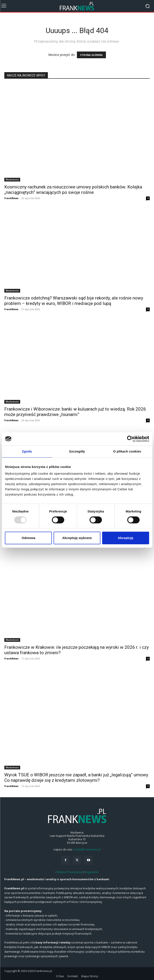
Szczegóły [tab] (77, 451)
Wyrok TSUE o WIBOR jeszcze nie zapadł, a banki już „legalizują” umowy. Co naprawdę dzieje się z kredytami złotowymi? (77, 778)
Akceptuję (126, 538)
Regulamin (92, 872)
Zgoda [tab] (27, 451)
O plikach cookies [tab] (127, 451)
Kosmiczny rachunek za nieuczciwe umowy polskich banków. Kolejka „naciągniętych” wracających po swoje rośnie (73, 190)
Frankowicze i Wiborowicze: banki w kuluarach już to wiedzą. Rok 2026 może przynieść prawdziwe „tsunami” (75, 412)
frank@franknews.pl (87, 849)
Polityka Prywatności (69, 872)
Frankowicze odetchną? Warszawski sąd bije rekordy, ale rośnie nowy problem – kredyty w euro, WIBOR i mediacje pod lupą (74, 301)
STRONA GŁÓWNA (91, 55)
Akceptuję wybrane (77, 538)
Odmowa (28, 538)
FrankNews (11, 198)
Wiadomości (12, 180)
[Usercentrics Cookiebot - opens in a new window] (130, 439)
